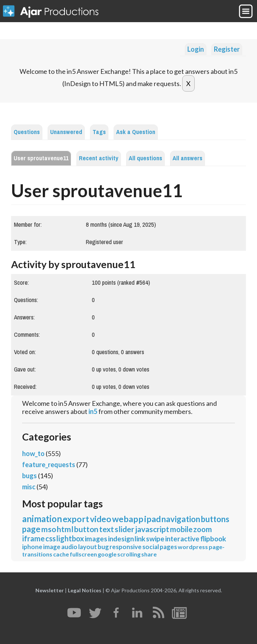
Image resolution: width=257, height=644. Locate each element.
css (51, 538)
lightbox (70, 538)
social (151, 547)
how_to (33, 453)
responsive (126, 547)
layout (88, 547)
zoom (203, 529)
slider (124, 529)
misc (29, 487)
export (76, 519)
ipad (152, 519)
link (140, 539)
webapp (128, 519)
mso (49, 529)
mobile (181, 529)
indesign (121, 539)
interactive (182, 539)
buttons (215, 519)
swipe (155, 539)
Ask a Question (136, 132)
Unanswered (66, 132)
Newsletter (50, 590)
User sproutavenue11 (41, 158)
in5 (93, 411)
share (149, 554)
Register (227, 49)
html (65, 529)
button (86, 529)
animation (42, 519)
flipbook (213, 539)
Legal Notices (85, 590)
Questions (27, 132)
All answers (187, 158)
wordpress (193, 547)
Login (196, 49)
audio (69, 547)
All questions (145, 158)
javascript (152, 529)
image (52, 547)
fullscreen (83, 554)
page (31, 529)
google (107, 554)
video (101, 519)
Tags (99, 132)
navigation (181, 519)
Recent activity (99, 158)
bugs (29, 476)
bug (103, 547)
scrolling (129, 554)
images (96, 539)
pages (168, 547)
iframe (33, 538)
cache (61, 554)
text (107, 529)
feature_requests (49, 465)
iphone (32, 547)
